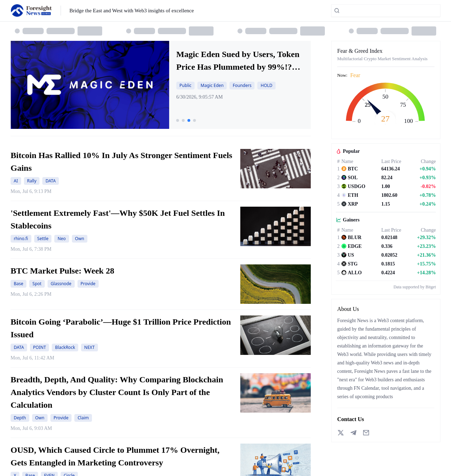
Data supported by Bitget (415, 287)
